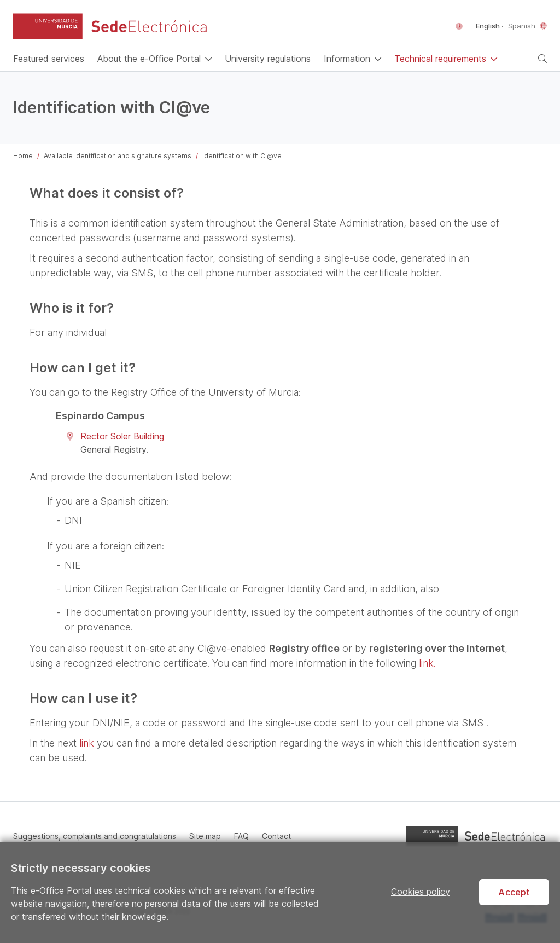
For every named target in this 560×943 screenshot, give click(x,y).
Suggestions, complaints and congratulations (95, 836)
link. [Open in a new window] (427, 663)
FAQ (241, 836)
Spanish (522, 26)
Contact (276, 836)
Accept (514, 892)
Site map (205, 836)
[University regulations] (268, 59)
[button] (48, 26)
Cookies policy (421, 892)
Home (23, 156)
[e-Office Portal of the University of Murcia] (149, 26)
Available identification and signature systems (118, 156)
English (489, 26)
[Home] (49, 59)
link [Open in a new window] (87, 743)
